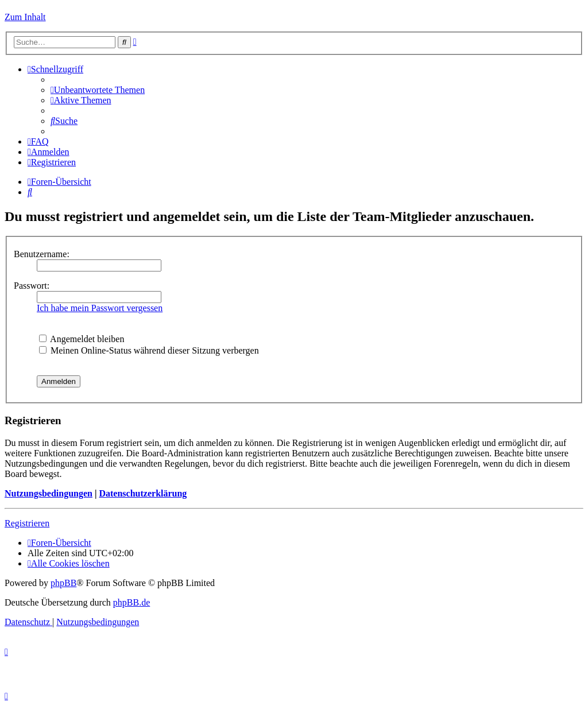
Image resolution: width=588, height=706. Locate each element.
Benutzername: (42, 254)
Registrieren (27, 523)
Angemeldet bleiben (82, 339)
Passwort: (32, 286)
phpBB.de (131, 602)
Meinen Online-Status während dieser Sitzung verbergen (149, 350)
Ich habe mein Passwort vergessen (100, 308)
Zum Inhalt (25, 17)
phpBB (63, 583)
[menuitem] (98, 90)
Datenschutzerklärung (143, 493)
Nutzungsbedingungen (49, 493)
